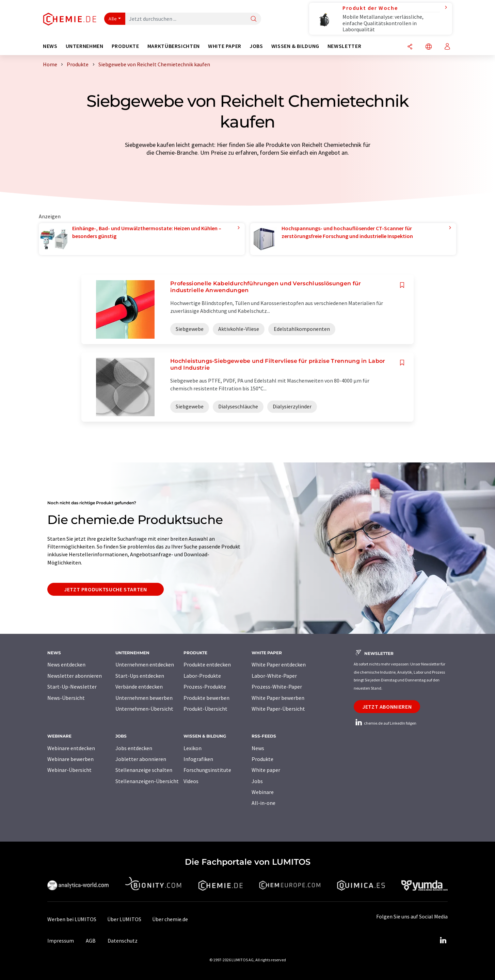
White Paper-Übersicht (278, 709)
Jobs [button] (256, 46)
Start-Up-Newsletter (72, 687)
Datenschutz (123, 941)
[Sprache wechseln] (429, 47)
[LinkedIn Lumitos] (443, 941)
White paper (266, 770)
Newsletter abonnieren (75, 676)
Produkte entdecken (207, 664)
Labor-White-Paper (274, 676)
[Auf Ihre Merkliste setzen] (402, 285)
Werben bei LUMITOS (72, 919)
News (258, 748)
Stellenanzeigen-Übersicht (147, 781)
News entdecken (66, 664)
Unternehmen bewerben (144, 698)
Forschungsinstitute (207, 770)
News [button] (50, 46)
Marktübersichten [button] (174, 46)
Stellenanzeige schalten (144, 770)
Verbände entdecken (139, 687)
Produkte (262, 759)
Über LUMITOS (124, 919)
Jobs (257, 781)
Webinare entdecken (71, 748)
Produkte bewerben (206, 698)
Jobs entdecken (134, 748)
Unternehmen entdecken (145, 664)
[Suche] (254, 19)
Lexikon (193, 748)
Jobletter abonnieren (141, 759)
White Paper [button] (225, 46)
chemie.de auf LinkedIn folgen (385, 723)
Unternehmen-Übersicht (144, 709)
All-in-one (264, 803)
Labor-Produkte (202, 676)
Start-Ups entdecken (140, 676)
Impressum (61, 941)
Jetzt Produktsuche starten (106, 589)
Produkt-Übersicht (205, 709)
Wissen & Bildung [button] (295, 46)
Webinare (263, 792)
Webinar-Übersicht (69, 770)
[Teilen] (410, 47)
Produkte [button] (125, 46)
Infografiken (198, 759)
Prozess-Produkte (205, 687)
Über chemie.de (170, 919)
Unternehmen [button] (85, 46)
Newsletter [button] (344, 46)
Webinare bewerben (70, 759)
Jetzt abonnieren (387, 707)
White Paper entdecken (279, 664)
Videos (191, 781)
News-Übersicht (66, 698)
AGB (91, 941)
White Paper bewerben (278, 698)
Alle (113, 19)
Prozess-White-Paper (277, 687)
